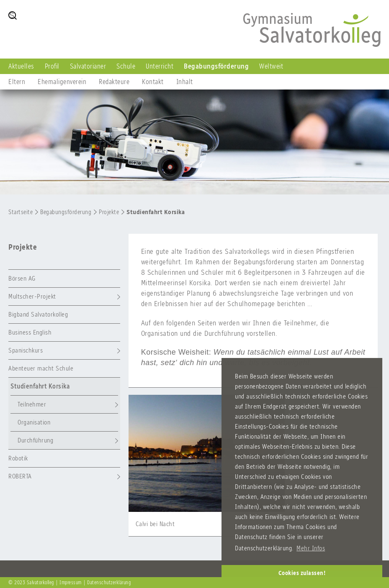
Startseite (21, 212)
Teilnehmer (32, 404)
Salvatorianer (88, 66)
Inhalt (185, 82)
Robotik (18, 458)
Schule (126, 66)
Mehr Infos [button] (311, 548)
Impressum (71, 583)
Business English (30, 332)
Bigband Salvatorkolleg (38, 314)
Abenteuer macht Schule (41, 368)
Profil (52, 66)
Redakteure (114, 82)
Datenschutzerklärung (109, 583)
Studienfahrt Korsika (156, 212)
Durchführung (35, 440)
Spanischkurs (26, 350)
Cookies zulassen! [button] (302, 573)
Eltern (17, 82)
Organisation (34, 422)
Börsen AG (22, 278)
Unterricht (160, 66)
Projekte (109, 212)
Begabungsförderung (216, 66)
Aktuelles (21, 66)
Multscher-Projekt (32, 296)
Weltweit (271, 66)
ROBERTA (20, 476)
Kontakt (153, 82)
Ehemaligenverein (62, 82)
